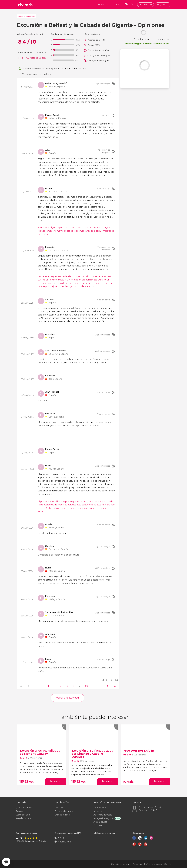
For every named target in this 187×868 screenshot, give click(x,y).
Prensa (19, 811)
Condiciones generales (121, 864)
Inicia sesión (146, 5)
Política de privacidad (153, 864)
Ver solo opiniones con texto (37, 74)
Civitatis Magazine (64, 811)
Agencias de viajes (103, 815)
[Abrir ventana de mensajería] (6, 862)
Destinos (59, 808)
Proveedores (100, 808)
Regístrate (163, 5)
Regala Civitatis (23, 818)
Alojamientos (100, 822)
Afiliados (98, 811)
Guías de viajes (62, 815)
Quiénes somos (24, 808)
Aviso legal (138, 864)
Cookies (168, 864)
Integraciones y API (103, 818)
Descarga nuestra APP (68, 833)
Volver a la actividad (26, 16)
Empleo (98, 825)
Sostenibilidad (23, 815)
